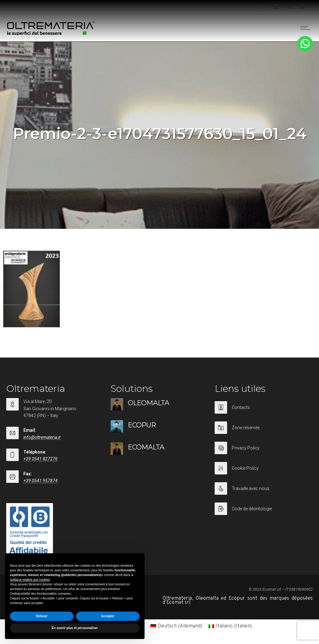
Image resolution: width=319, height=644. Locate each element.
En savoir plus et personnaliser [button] (75, 628)
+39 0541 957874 (40, 481)
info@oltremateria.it (42, 437)
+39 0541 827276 (40, 459)
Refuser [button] (42, 616)
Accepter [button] (108, 616)
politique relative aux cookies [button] (30, 580)
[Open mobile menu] (307, 28)
